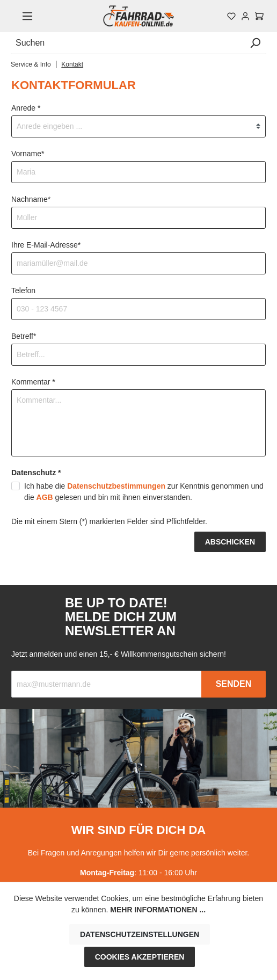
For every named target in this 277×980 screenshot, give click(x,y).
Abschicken (230, 542)
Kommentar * (33, 382)
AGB (45, 497)
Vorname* (28, 154)
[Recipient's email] (107, 684)
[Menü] (27, 16)
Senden (234, 684)
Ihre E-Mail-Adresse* (46, 245)
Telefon (23, 291)
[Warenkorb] (259, 16)
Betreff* (24, 336)
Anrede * (26, 108)
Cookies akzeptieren (140, 957)
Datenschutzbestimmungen (116, 486)
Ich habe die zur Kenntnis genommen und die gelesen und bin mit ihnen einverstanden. (144, 492)
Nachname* (31, 199)
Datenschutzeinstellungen (140, 934)
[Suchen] (127, 43)
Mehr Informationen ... (158, 910)
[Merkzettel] (231, 16)
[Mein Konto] (245, 16)
